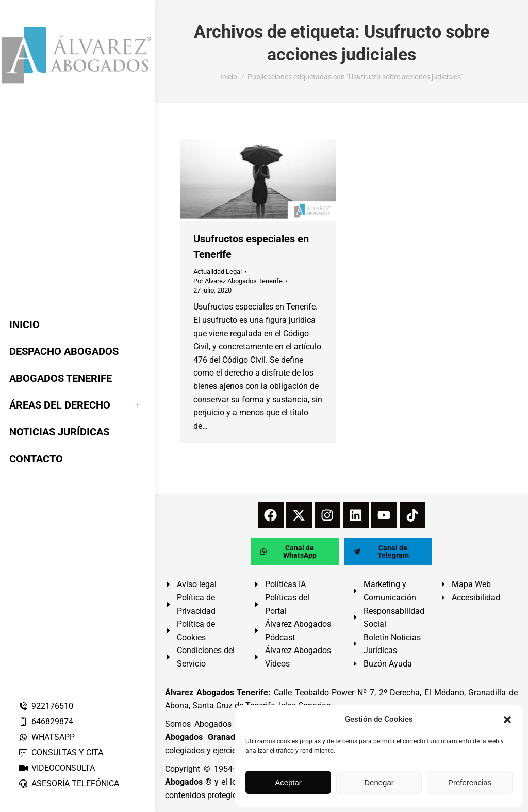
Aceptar (288, 782)
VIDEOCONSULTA (56, 768)
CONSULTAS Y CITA (61, 752)
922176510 (46, 706)
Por (238, 281)
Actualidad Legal (218, 272)
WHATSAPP (46, 737)
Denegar (379, 782)
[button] (507, 720)
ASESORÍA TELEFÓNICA (69, 783)
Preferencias (470, 782)
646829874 (46, 721)
